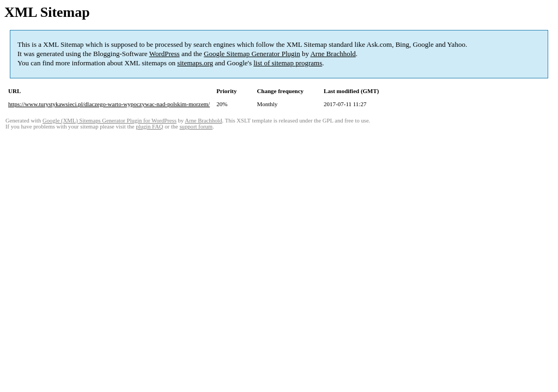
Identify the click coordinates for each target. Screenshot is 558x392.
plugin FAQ (149, 127)
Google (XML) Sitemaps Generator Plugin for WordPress (110, 121)
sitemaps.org (195, 63)
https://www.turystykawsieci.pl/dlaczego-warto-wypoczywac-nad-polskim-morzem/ (109, 104)
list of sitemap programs (288, 63)
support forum (196, 127)
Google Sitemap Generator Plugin (252, 54)
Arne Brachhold (333, 54)
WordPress (165, 54)
